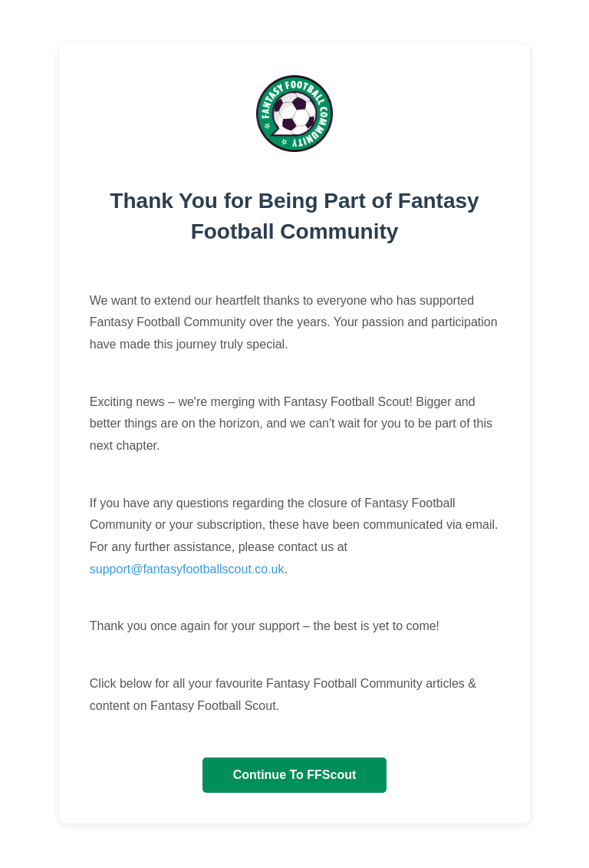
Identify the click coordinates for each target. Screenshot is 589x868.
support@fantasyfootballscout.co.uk (187, 569)
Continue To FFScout (295, 775)
